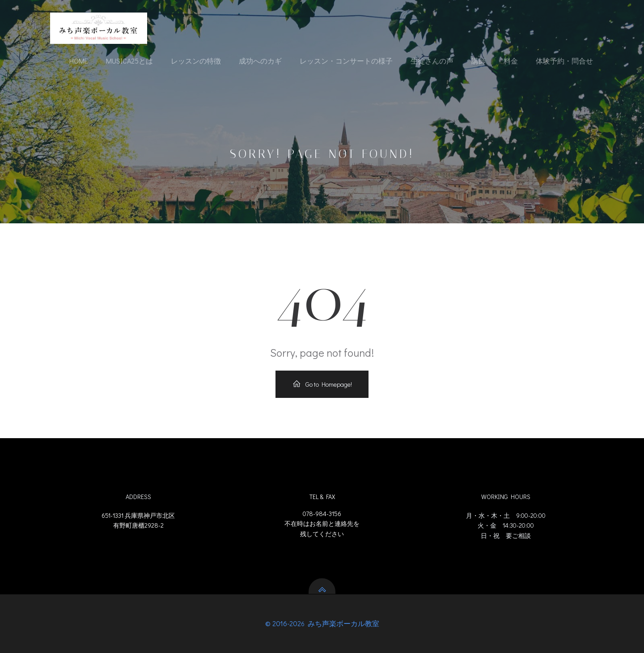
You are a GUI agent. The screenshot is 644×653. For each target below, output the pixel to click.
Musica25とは (129, 61)
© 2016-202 (283, 623)
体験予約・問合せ (564, 61)
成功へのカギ (260, 61)
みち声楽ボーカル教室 (343, 623)
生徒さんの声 (432, 61)
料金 (511, 61)
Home (79, 61)
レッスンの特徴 (196, 61)
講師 (479, 61)
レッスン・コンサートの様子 (346, 61)
